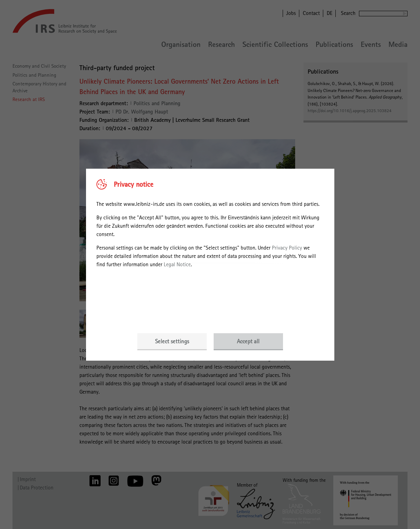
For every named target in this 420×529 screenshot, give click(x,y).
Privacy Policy (287, 248)
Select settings (172, 341)
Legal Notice (177, 264)
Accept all (248, 341)
